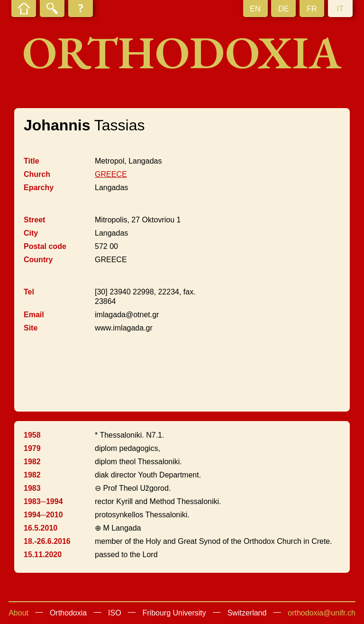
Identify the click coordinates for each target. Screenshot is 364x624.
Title (32, 161)
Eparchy (39, 188)
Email (34, 315)
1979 (32, 448)
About (18, 613)
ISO (115, 613)
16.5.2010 (41, 528)
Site (31, 328)
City (31, 233)
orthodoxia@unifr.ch (322, 613)
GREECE (111, 174)
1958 (32, 435)
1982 (32, 462)
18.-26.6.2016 (47, 541)
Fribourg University (174, 613)
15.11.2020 (43, 555)
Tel (29, 292)
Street (34, 220)
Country (38, 260)
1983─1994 (43, 501)
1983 (32, 488)
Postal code (45, 246)
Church (37, 174)
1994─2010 (43, 515)
